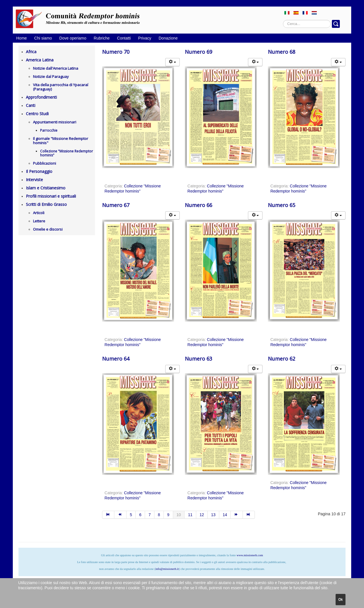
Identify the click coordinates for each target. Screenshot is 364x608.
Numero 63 (198, 359)
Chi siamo (43, 38)
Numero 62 (282, 359)
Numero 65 (282, 205)
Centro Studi (37, 114)
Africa (31, 52)
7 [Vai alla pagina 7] (150, 515)
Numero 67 (116, 205)
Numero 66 (198, 205)
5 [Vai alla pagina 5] (131, 515)
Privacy (145, 38)
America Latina (40, 60)
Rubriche (102, 38)
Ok (341, 599)
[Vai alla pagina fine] (249, 515)
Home (21, 38)
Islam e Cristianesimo (46, 188)
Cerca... (283, 20)
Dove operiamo (73, 38)
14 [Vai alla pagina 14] (225, 515)
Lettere (39, 221)
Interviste (34, 180)
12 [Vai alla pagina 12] (202, 515)
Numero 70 (116, 52)
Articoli (39, 213)
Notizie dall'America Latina (56, 68)
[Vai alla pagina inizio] (108, 515)
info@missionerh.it (167, 569)
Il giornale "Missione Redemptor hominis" (61, 141)
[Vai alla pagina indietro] (120, 515)
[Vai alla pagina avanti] (237, 515)
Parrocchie (49, 130)
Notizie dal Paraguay (51, 76)
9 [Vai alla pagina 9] (168, 515)
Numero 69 (198, 52)
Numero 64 (116, 359)
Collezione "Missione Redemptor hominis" (67, 153)
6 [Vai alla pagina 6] (140, 515)
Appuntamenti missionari (55, 122)
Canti (31, 105)
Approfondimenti (41, 97)
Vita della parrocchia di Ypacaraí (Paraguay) (61, 87)
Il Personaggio (39, 171)
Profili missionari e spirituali (51, 196)
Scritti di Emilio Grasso (46, 204)
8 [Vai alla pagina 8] (159, 515)
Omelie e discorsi (48, 229)
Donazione (168, 38)
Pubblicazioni (45, 163)
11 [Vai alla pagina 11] (190, 515)
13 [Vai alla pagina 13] (213, 515)
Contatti (124, 38)
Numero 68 (282, 52)
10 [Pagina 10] (179, 515)
